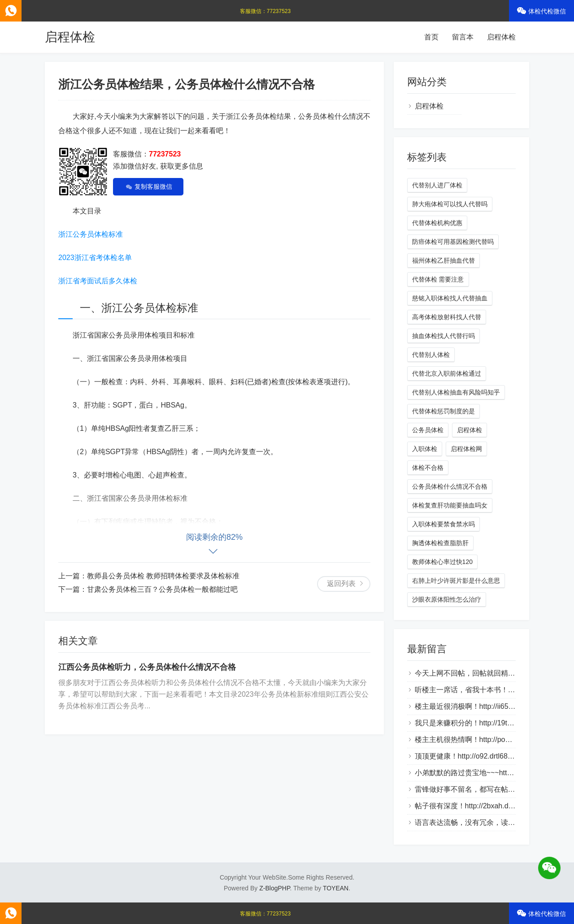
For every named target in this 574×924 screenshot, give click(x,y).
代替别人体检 (431, 355)
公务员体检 (428, 430)
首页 (431, 37)
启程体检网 (466, 449)
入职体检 (425, 449)
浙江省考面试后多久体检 (98, 281)
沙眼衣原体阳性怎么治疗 (447, 599)
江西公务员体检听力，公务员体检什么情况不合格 (147, 667)
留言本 (463, 37)
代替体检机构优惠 (437, 223)
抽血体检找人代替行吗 (444, 336)
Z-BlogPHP (274, 888)
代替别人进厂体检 (437, 185)
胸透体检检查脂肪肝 (440, 543)
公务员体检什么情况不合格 (450, 486)
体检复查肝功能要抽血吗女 (450, 505)
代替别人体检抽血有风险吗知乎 (456, 392)
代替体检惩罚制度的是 (444, 411)
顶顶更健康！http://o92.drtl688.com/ (472, 756)
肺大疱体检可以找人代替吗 (450, 204)
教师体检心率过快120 (442, 562)
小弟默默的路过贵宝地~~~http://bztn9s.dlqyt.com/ (494, 773)
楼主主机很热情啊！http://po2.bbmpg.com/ (483, 740)
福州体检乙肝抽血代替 (444, 260)
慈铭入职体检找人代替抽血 (450, 298)
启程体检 (70, 37)
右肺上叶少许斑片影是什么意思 (456, 581)
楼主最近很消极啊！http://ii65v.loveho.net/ (482, 706)
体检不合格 (428, 468)
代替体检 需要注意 (438, 279)
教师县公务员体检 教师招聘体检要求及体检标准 (163, 576)
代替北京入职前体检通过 (447, 373)
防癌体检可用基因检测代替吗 (453, 242)
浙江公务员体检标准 (91, 234)
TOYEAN (336, 888)
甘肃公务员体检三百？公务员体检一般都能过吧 (162, 589)
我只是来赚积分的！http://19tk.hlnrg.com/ (481, 723)
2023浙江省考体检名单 (95, 258)
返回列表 (341, 583)
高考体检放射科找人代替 (447, 317)
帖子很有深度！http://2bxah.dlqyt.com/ (476, 806)
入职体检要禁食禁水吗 (444, 524)
